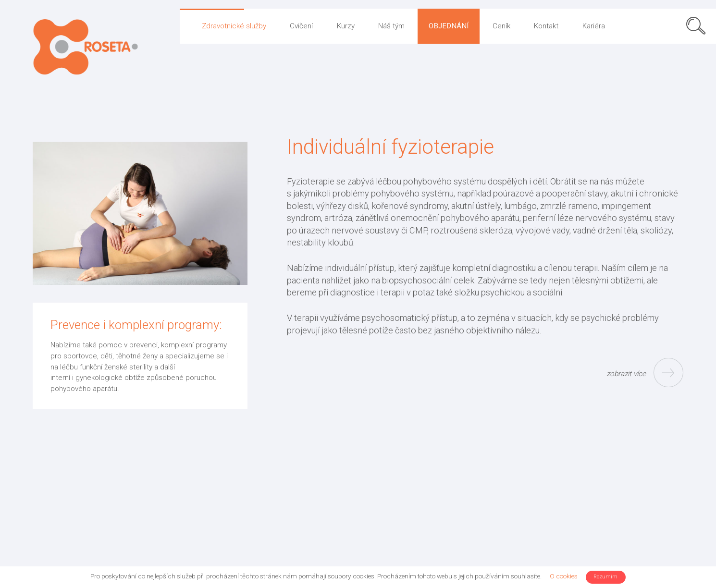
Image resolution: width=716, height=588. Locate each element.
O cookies (564, 576)
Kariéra (594, 26)
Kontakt (546, 26)
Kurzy (346, 26)
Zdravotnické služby (234, 26)
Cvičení (301, 26)
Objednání (449, 26)
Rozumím (605, 577)
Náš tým (391, 26)
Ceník (501, 26)
